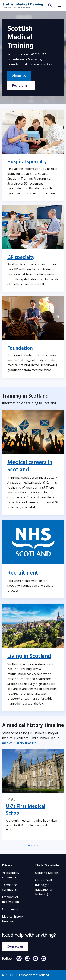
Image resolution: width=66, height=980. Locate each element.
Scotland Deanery (47, 873)
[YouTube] (35, 958)
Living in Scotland (29, 656)
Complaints (10, 909)
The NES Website (47, 865)
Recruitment (21, 85)
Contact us (15, 946)
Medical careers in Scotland (30, 466)
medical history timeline (19, 743)
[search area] (50, 5)
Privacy (7, 865)
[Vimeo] (27, 958)
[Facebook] (19, 958)
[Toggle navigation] (59, 5)
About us (19, 76)
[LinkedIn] (43, 958)
